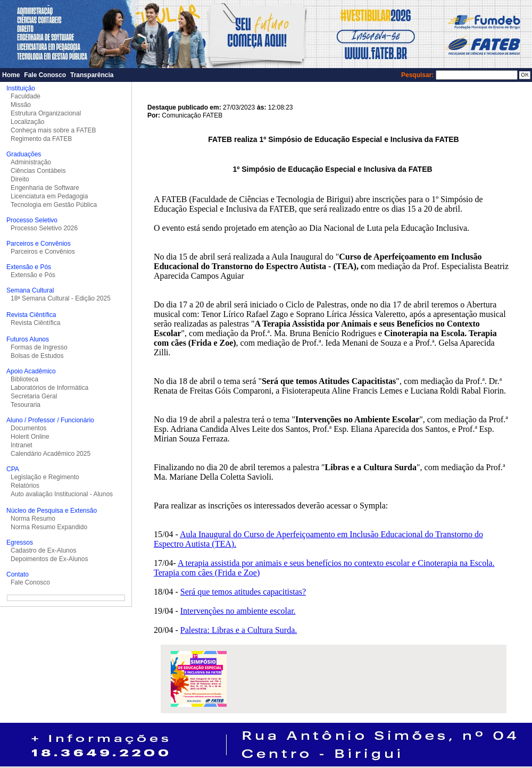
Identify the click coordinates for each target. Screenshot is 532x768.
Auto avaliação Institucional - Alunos (62, 494)
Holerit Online (30, 437)
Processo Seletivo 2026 (44, 228)
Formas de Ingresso (39, 347)
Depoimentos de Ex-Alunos (49, 559)
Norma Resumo (33, 519)
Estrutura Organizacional (46, 113)
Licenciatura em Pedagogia (49, 196)
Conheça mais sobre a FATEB (53, 130)
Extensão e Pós (33, 275)
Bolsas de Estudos (37, 356)
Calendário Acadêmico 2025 (51, 454)
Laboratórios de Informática (49, 388)
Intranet (22, 445)
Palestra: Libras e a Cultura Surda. (239, 630)
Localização (27, 122)
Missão (21, 105)
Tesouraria (26, 405)
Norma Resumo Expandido (49, 527)
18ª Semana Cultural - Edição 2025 (61, 298)
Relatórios (25, 486)
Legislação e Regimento (45, 477)
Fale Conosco (45, 75)
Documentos (28, 428)
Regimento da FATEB (41, 139)
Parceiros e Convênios (43, 252)
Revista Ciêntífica (35, 323)
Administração (31, 162)
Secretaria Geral (34, 396)
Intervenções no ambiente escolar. (238, 611)
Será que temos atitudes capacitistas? (243, 592)
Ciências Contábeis (38, 171)
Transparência (92, 75)
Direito (20, 179)
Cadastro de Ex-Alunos (43, 550)
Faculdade (26, 96)
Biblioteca (24, 379)
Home (11, 75)
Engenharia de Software (45, 188)
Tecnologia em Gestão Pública (54, 205)
